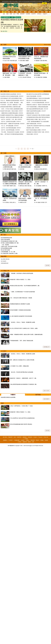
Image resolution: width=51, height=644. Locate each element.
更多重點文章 (47, 347)
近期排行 (39, 14)
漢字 (5, 186)
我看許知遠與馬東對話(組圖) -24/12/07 (36, 111)
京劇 (21, 61)
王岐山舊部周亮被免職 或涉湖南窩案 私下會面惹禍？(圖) (23, 384)
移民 (10, 169)
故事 (44, 169)
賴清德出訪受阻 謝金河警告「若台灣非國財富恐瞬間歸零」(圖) (25, 286)
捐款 (15, 437)
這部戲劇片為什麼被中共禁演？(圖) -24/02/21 (38, 132)
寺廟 (11, 202)
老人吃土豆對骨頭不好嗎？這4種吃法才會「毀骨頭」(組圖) (24, 328)
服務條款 (25, 437)
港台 (21, 12)
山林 (13, 202)
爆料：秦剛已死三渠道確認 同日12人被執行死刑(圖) (22, 360)
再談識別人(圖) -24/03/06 (33, 128)
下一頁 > (32, 149)
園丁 (13, 17)
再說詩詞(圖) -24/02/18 (32, 134)
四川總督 (47, 169)
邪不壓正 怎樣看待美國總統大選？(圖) (10, 243)
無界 (33, 442)
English (35, 437)
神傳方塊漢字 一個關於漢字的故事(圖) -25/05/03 (12, 124)
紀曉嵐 (15, 186)
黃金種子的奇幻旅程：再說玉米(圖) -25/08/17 (12, 111)
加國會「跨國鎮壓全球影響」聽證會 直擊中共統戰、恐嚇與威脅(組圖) (26, 334)
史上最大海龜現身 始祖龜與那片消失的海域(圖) (21, 316)
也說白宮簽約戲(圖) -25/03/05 (34, 96)
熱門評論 (38, 395)
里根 (26, 186)
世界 (34, 12)
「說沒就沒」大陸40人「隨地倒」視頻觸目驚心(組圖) (23, 322)
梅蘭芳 (27, 61)
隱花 (6, 31)
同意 (44, 3)
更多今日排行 (47, 391)
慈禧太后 (38, 169)
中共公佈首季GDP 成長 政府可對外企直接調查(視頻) (22, 418)
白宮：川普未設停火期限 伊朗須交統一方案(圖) (21, 298)
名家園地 (28, 14)
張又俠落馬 (4, 261)
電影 (23, 169)
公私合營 (24, 77)
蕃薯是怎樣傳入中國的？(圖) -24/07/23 (36, 119)
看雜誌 (28, 440)
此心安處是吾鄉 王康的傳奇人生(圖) (9, 253)
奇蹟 (11, 61)
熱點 (7, 14)
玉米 (37, 77)
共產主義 (29, 186)
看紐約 (37, 440)
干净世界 (11, 440)
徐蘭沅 (24, 61)
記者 (14, 14)
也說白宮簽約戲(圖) (5, 239)
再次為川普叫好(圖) (5, 250)
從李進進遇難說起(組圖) (6, 248)
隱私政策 (30, 437)
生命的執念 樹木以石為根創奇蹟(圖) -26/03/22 (12, 96)
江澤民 (46, 202)
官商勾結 (29, 77)
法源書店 (23, 440)
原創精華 (22, 14)
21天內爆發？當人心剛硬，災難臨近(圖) (19, 366)
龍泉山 (8, 202)
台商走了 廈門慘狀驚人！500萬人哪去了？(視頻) (21, 406)
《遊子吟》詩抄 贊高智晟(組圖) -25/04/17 (11, 128)
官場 (13, 12)
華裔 (5, 169)
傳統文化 (47, 61)
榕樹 (4, 31)
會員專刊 (34, 14)
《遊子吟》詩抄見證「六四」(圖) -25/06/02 (11, 119)
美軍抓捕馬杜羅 (5, 263)
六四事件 (44, 186)
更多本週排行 (47, 399)
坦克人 (47, 186)
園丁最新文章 (5, 91)
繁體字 (12, 186)
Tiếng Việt (46, 437)
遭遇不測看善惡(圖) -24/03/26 (34, 124)
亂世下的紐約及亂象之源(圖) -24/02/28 (36, 130)
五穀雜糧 (45, 77)
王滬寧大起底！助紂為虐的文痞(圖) (9, 246)
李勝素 (8, 77)
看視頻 (20, 442)
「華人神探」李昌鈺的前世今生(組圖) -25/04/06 (12, 132)
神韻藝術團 (17, 440)
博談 (25, 12)
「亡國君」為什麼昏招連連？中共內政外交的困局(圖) (22, 292)
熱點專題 (4, 256)
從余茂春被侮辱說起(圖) (6, 238)
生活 (42, 12)
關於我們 (19, 437)
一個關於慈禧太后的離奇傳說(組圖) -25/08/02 (12, 113)
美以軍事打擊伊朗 (5, 259)
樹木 (9, 61)
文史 (38, 12)
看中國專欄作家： (6, 17)
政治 (23, 186)
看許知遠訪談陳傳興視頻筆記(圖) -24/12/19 (37, 109)
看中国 (12, 6)
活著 (21, 169)
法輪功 (16, 202)
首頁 (4, 12)
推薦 (11, 14)
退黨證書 (33, 440)
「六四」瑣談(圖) (5, 245)
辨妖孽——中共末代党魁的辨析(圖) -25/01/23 (38, 103)
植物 (44, 61)
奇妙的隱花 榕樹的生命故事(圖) (8, 397)
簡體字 (8, 186)
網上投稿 (5, 437)
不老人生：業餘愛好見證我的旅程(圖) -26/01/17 (12, 100)
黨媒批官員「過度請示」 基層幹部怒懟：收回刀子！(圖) (23, 378)
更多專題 (47, 265)
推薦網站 (5, 440)
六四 (37, 186)
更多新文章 (47, 91)
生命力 (6, 61)
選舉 (21, 186)
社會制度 (16, 169)
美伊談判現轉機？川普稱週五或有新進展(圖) (20, 310)
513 (5, 202)
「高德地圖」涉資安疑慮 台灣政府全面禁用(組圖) (22, 273)
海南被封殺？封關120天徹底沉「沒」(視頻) (20, 279)
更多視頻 (47, 430)
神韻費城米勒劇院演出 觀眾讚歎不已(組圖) (20, 304)
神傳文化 (22, 202)
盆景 (16, 61)
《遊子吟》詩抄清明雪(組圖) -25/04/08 (10, 130)
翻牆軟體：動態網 (27, 442)
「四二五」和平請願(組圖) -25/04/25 (9, 126)
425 (36, 202)
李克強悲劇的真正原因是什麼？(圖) (9, 241)
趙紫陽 (39, 186)
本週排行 (45, 14)
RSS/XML (47, 45)
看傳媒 (42, 440)
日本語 (26, 439)
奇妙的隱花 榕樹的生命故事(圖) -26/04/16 (11, 94)
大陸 (8, 12)
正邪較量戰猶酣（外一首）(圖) (8, 252)
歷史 (41, 77)
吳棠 (41, 169)
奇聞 (46, 12)
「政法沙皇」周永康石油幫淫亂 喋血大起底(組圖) (22, 372)
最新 (4, 14)
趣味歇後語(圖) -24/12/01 (33, 113)
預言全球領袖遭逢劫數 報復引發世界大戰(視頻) (21, 424)
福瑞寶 (46, 440)
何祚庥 (43, 202)
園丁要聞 (4, 45)
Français (40, 437)
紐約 (29, 12)
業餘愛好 (38, 61)
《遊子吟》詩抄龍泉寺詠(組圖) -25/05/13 (11, 122)
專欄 (18, 14)
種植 (39, 77)
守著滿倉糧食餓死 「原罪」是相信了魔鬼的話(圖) (22, 341)
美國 (17, 12)
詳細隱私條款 (35, 3)
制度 (12, 169)
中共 (21, 77)
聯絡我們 (10, 437)
